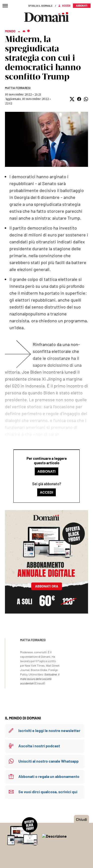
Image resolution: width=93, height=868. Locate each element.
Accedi (47, 492)
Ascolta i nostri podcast (39, 746)
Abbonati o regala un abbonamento (49, 776)
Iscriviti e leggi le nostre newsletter (49, 730)
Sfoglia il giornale (40, 6)
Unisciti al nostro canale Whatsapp (48, 761)
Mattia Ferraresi (18, 88)
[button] (72, 99)
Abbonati (46, 471)
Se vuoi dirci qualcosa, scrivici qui (48, 792)
